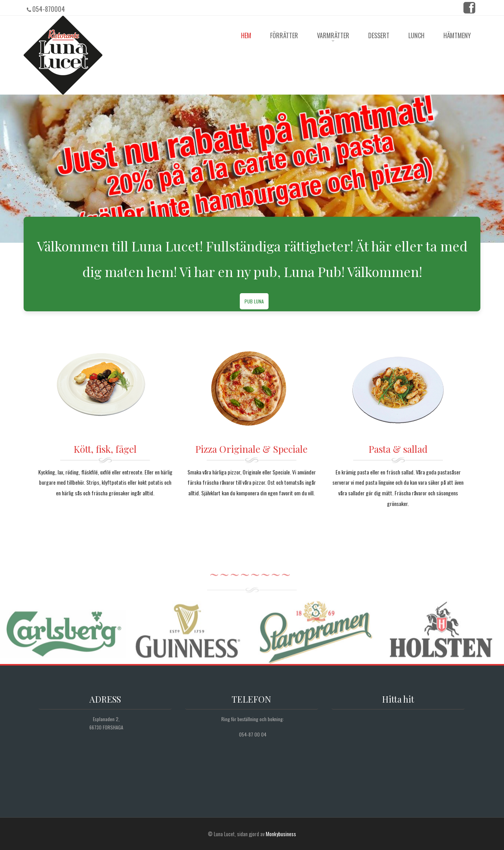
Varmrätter (333, 35)
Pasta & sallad (398, 449)
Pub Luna (254, 301)
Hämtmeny (457, 35)
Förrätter (284, 35)
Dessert (379, 35)
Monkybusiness (281, 834)
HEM (246, 35)
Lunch (416, 35)
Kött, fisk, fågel (105, 449)
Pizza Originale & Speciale (251, 449)
